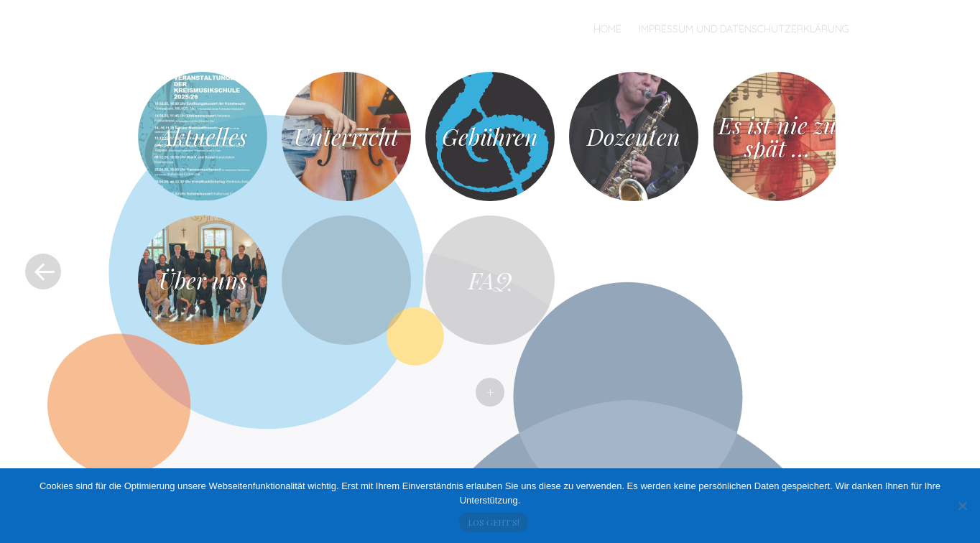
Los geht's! (494, 522)
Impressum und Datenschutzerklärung (744, 29)
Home (607, 29)
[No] (962, 506)
